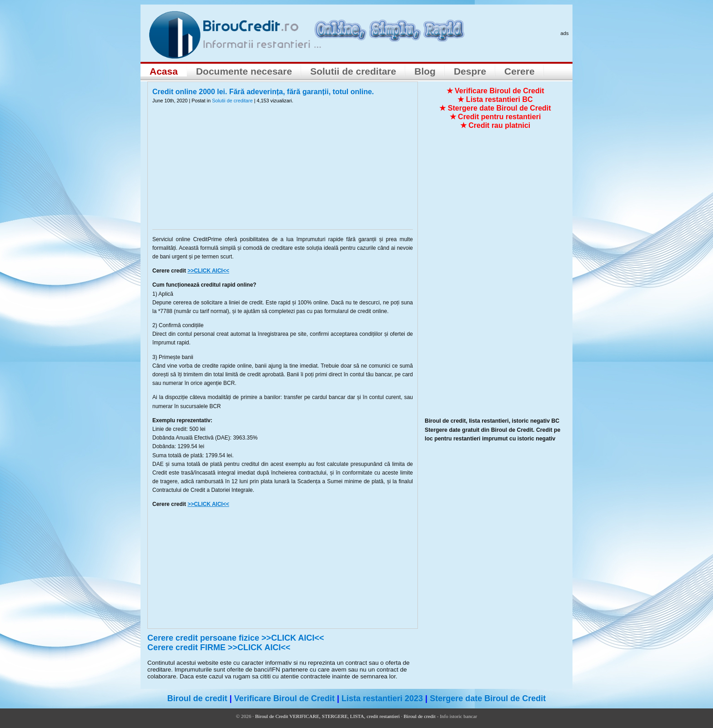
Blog (425, 71)
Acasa (164, 71)
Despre (470, 71)
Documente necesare (244, 71)
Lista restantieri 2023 (382, 698)
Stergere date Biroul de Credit (488, 698)
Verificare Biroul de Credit (284, 698)
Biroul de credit (197, 698)
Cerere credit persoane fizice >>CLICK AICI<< (236, 638)
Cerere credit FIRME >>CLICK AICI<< (219, 647)
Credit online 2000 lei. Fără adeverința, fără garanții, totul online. (263, 92)
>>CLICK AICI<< (208, 271)
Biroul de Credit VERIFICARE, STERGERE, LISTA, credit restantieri (327, 716)
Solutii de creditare (353, 71)
